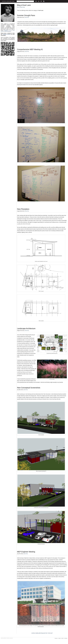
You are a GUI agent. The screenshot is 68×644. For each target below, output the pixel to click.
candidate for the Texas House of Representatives (8, 31)
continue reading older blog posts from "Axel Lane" (42, 633)
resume (56, 638)
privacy (66, 638)
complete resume (6, 34)
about (60, 638)
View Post (27, 17)
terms (63, 638)
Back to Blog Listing (21, 7)
